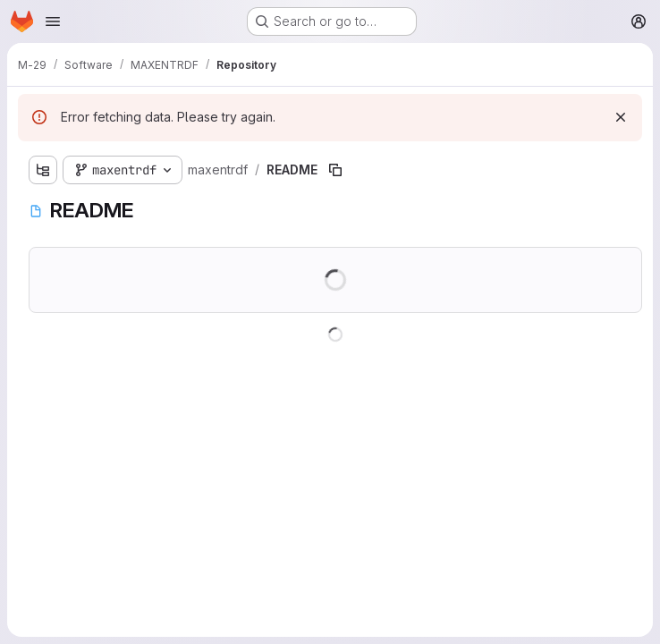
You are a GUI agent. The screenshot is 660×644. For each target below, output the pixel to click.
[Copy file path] (335, 170)
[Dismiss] (621, 117)
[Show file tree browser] (43, 170)
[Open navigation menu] (53, 21)
